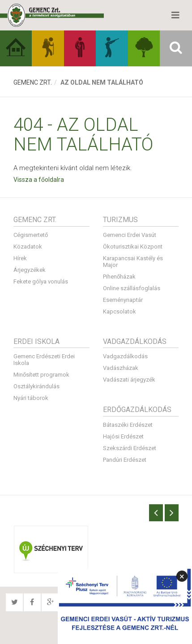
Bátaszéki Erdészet (128, 425)
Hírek (20, 258)
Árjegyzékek (30, 270)
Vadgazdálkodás (125, 356)
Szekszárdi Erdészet (130, 448)
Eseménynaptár (123, 300)
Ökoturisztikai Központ (133, 247)
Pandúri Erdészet (125, 460)
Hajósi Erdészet (123, 436)
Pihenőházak (119, 277)
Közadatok (28, 247)
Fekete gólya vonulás (41, 281)
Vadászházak (121, 368)
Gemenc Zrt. (33, 82)
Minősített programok (41, 375)
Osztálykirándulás (36, 386)
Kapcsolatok (119, 311)
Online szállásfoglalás (132, 288)
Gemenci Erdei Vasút (130, 235)
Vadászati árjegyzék (129, 380)
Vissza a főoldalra (39, 180)
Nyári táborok (31, 398)
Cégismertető (31, 235)
